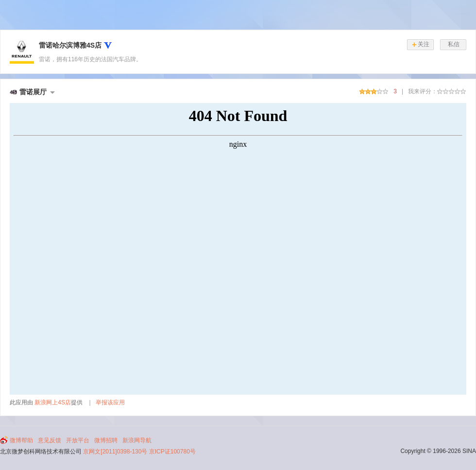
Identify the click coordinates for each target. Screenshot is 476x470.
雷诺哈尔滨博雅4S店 (70, 45)
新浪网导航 (137, 440)
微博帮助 (21, 440)
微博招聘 (106, 440)
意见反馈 (50, 440)
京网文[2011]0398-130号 (115, 452)
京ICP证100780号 (172, 452)
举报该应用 (110, 402)
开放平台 (78, 440)
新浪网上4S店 (53, 402)
